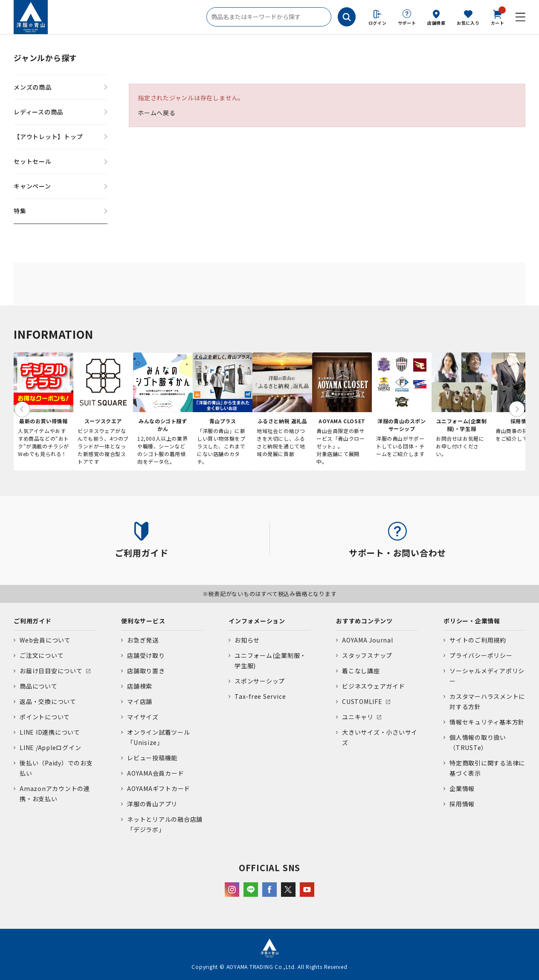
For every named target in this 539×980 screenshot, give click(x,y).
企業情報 (462, 788)
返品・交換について (48, 701)
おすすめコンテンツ (364, 621)
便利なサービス (143, 621)
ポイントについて (45, 717)
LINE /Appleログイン (51, 747)
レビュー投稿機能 (152, 758)
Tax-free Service (260, 696)
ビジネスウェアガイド (374, 686)
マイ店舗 (140, 701)
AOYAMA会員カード (155, 773)
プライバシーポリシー (481, 655)
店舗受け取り (146, 655)
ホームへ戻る (157, 113)
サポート (407, 23)
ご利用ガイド (33, 621)
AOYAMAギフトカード (159, 788)
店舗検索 (436, 23)
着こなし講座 (361, 671)
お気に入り (468, 23)
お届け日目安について (51, 671)
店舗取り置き (146, 671)
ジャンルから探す (45, 58)
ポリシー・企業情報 (472, 621)
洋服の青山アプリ (152, 804)
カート (498, 17)
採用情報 (462, 804)
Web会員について (45, 640)
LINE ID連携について (50, 732)
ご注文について (42, 655)
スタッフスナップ (367, 655)
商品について (39, 686)
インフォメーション (257, 621)
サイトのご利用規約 (478, 640)
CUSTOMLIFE (362, 701)
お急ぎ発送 (143, 640)
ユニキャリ (358, 717)
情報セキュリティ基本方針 (487, 722)
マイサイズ (143, 717)
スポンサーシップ (260, 681)
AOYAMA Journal (368, 640)
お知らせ (247, 640)
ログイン (378, 23)
